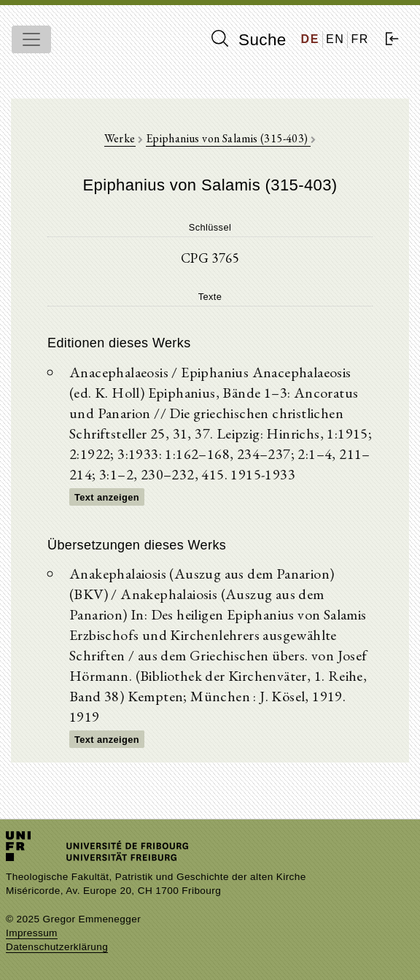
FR (360, 39)
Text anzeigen (107, 497)
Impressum (32, 933)
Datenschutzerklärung (57, 947)
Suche (249, 39)
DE (310, 39)
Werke (120, 138)
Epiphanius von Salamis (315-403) (228, 138)
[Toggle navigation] (31, 39)
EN (335, 39)
